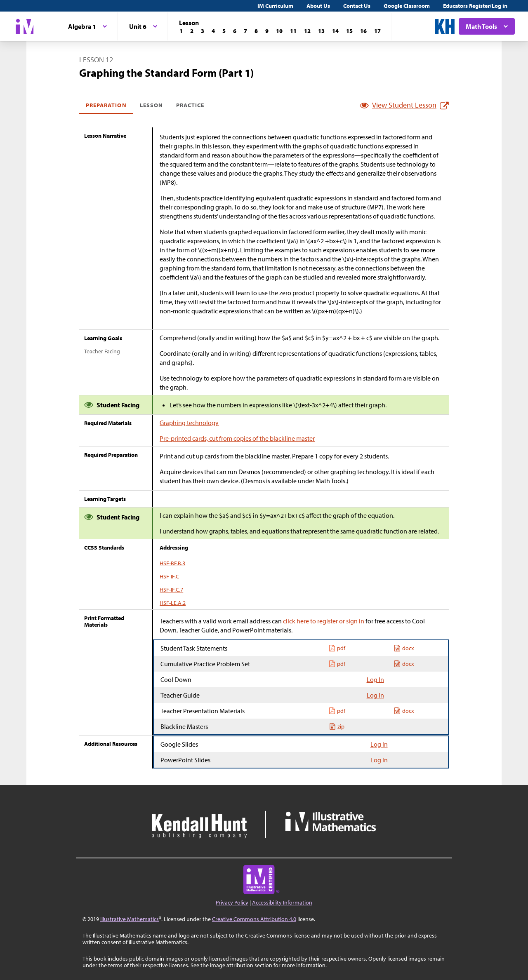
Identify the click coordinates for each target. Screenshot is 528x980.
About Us (318, 6)
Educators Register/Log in (475, 6)
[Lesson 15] (349, 31)
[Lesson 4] (213, 31)
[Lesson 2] (192, 31)
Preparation (106, 105)
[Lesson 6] (235, 31)
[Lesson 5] (224, 31)
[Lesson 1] (181, 31)
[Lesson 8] (256, 31)
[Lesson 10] (279, 31)
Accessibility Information (282, 902)
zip (337, 726)
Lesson (151, 105)
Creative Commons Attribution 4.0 (254, 919)
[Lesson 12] (307, 31)
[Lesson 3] (203, 31)
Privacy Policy (232, 902)
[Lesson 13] (321, 31)
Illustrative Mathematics (130, 919)
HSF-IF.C (169, 576)
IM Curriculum (275, 6)
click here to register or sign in (324, 621)
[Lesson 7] (245, 31)
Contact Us (357, 6)
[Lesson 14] (335, 31)
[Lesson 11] (293, 31)
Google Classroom (407, 6)
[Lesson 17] (377, 31)
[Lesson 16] (363, 31)
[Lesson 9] (267, 31)
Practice (190, 105)
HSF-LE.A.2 (173, 603)
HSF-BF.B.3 (172, 563)
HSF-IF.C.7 (171, 590)
